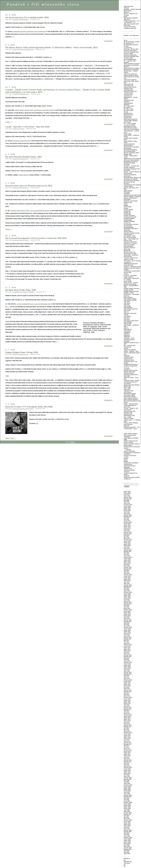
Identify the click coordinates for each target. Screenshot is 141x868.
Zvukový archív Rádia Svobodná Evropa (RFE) (130, 28)
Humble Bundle (128, 226)
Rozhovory (127, 472)
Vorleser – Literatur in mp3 (131, 408)
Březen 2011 (127, 756)
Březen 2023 (127, 546)
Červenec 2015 (128, 680)
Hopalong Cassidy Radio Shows (132, 195)
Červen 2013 (127, 716)
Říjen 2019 (127, 605)
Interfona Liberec (128, 232)
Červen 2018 (127, 629)
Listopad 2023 (127, 534)
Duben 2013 (127, 719)
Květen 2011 (127, 753)
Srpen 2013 (127, 714)
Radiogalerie (127, 332)
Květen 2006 (127, 840)
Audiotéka (126, 102)
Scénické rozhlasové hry (131, 473)
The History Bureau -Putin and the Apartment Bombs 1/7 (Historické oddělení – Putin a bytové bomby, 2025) (51, 47)
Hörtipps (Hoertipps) (129, 221)
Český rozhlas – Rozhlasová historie (131, 136)
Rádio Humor (127, 310)
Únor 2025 (127, 512)
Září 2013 (126, 712)
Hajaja (125, 440)
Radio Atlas (127, 302)
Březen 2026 (127, 493)
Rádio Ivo (126, 312)
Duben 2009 (127, 789)
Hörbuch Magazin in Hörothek (132, 197)
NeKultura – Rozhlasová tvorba (132, 267)
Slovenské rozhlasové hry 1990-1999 (131, 375)
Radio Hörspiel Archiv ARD (131, 309)
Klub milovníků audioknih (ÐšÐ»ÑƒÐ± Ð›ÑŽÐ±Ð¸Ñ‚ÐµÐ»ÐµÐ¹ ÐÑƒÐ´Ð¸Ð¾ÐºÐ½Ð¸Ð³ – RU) (132, 20)
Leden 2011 (127, 759)
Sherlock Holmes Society (130, 370)
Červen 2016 (127, 664)
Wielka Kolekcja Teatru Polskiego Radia (130, 412)
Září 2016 (126, 659)
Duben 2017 (127, 649)
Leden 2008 (127, 811)
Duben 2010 (127, 772)
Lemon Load (127, 249)
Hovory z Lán (127, 223)
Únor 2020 (127, 600)
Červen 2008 (127, 804)
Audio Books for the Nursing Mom (131, 78)
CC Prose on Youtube (129, 125)
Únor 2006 (127, 845)
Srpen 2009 (127, 784)
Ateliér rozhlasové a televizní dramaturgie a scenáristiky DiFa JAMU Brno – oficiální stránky (132, 70)
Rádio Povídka (128, 324)
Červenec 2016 (128, 662)
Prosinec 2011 (128, 743)
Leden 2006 (127, 846)
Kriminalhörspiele (128, 246)
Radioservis (127, 335)
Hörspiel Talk (127, 213)
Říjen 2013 (127, 711)
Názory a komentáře (129, 451)
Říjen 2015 (127, 676)
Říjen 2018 (127, 623)
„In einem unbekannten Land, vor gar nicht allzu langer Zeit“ (33, 304)
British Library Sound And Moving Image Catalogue (131, 120)
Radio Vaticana (128, 329)
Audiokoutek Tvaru (129, 100)
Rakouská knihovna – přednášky (130, 340)
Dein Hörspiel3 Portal (129, 151)
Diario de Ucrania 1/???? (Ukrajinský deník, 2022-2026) (29, 407)
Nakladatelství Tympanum (131, 264)
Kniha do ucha (128, 240)
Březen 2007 (127, 826)
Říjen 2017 (127, 640)
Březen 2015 (127, 686)
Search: (126, 482)
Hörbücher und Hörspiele (131, 201)
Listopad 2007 (127, 814)
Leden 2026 (127, 496)
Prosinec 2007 (128, 813)
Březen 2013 (127, 721)
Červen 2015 (127, 681)
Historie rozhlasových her (131, 441)
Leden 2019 (127, 619)
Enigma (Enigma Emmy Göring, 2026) (22, 352)
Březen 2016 (127, 668)
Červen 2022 (127, 559)
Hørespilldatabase (129, 227)
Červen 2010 (127, 769)
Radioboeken (127, 331)
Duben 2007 (127, 825)
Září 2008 (126, 800)
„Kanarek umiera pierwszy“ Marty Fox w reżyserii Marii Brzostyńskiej (30, 211)
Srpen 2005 (127, 854)
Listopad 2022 (127, 551)
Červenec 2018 (128, 627)
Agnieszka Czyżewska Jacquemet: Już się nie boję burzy (29, 31)
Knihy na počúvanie (129, 245)
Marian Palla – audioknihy (131, 255)
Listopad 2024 (127, 516)
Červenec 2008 (128, 803)
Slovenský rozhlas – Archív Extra (131, 378)
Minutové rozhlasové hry (131, 258)
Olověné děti (96, 204)
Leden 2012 (127, 741)
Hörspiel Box (127, 211)
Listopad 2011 (127, 744)
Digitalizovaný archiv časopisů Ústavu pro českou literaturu (132, 159)
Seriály (26, 240)
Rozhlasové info (128, 359)
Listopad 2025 (127, 499)
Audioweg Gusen (128, 103)
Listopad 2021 (127, 569)
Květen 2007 (127, 823)
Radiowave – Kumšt (129, 338)
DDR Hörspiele (127, 148)
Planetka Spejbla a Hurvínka (131, 289)
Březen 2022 (127, 563)
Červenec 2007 (128, 820)
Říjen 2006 (127, 833)
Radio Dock (127, 305)
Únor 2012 (127, 740)
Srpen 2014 (127, 696)
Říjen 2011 (127, 746)
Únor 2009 (127, 792)
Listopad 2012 (127, 727)
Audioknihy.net (128, 96)
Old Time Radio (128, 272)
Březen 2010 (127, 773)
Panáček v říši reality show (131, 35)
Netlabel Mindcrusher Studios (132, 268)
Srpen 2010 (127, 766)
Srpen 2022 (127, 556)
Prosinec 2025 (128, 497)
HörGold (126, 205)
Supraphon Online (129, 391)
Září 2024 (126, 519)
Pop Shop (126, 296)
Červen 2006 (127, 839)
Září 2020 (126, 589)
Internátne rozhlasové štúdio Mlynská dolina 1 (132, 234)
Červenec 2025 (128, 505)
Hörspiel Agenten (128, 210)
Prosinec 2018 (128, 620)
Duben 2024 (127, 527)
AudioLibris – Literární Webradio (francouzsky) (132, 10)
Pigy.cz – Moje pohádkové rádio (131, 286)
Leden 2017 (127, 654)
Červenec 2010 (128, 767)
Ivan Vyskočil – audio (130, 236)
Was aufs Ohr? (128, 410)
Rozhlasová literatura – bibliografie (130, 467)
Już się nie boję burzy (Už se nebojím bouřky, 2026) (27, 17)
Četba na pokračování (130, 435)
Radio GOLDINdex (128, 307)
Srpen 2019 (127, 608)
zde (51, 57)
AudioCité (126, 8)
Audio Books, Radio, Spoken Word (131, 82)
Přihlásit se (127, 859)
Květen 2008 (127, 805)
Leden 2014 (127, 706)
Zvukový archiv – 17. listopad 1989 (132, 421)
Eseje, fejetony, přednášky (27, 292)
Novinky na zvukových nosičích (130, 456)
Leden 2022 (127, 566)
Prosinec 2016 (128, 655)
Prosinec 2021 (128, 567)
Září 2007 (126, 817)
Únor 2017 (127, 652)
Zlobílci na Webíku (129, 418)
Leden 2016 (127, 671)
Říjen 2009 (127, 781)
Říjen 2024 (127, 518)
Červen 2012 (127, 734)
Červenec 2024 (128, 522)
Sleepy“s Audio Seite (129, 372)
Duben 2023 (127, 544)
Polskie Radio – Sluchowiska (131, 294)
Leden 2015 (127, 689)
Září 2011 (126, 747)
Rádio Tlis (126, 328)
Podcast (22, 50)
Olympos (126, 274)
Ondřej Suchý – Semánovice (131, 278)
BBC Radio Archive (129, 110)
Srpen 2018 (127, 626)
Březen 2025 (127, 511)
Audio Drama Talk (128, 6)
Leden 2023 (127, 549)
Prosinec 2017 (128, 638)
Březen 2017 (127, 651)
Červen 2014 (127, 699)
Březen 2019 (127, 616)
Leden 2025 (127, 514)
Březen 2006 (127, 843)
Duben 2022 (127, 562)
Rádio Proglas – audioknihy (131, 325)
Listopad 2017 (127, 639)
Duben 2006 (127, 842)
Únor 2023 (127, 547)
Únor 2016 (127, 670)
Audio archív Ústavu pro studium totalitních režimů (131, 75)
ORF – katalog (127, 280)
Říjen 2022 (127, 553)
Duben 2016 (127, 667)
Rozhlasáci (127, 356)
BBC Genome (127, 108)
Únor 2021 (127, 582)
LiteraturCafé (127, 251)
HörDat (126, 204)
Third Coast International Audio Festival (132, 402)
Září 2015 (126, 677)
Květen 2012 (127, 735)
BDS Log (126, 112)
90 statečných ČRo (129, 43)
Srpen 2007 (127, 819)
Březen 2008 (127, 808)
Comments (128, 862)
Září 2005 (126, 852)
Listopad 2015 (127, 674)
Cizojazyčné (16, 19)
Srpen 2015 (127, 678)
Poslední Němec (23, 175)
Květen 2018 (127, 630)
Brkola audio (127, 122)
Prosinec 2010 (128, 760)
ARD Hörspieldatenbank (130, 59)
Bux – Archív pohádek (130, 124)
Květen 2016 (127, 665)
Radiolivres (127, 334)
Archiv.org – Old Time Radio (131, 49)
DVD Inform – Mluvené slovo (131, 166)
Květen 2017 (127, 648)
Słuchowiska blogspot (130, 394)
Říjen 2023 (127, 535)
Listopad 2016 (127, 657)
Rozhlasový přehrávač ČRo (131, 364)
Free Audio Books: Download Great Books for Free (132, 181)
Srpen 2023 (127, 538)
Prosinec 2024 (128, 515)
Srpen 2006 (127, 836)
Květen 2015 (127, 683)
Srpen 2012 (127, 731)
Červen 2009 (127, 787)
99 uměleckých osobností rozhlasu (131, 46)
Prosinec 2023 (128, 532)
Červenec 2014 (128, 697)
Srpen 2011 (127, 749)
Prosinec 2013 (128, 708)
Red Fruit (126, 348)
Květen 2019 (127, 613)
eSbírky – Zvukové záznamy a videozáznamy (132, 172)
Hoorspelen (127, 192)
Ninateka (126, 270)
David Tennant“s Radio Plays (131, 147)
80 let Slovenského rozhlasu (132, 42)
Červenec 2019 (128, 610)
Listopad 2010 (127, 762)
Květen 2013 (127, 718)
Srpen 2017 (127, 643)
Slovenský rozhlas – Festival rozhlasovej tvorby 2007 (131, 381)
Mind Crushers (128, 256)
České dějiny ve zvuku (130, 127)
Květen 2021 (127, 578)
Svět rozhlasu (127, 392)
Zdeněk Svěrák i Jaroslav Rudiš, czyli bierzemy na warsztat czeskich (34, 110)
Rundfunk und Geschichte (131, 366)
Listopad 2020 (127, 587)
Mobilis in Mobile (128, 259)
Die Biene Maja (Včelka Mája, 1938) (21, 290)
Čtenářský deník (128, 145)
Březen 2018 (127, 633)
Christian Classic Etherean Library (131, 139)
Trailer (7, 376)
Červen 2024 (127, 524)
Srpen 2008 (127, 801)
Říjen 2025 (127, 500)
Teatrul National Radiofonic (131, 400)
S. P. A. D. (126, 367)
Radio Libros (127, 318)
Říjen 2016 (127, 658)
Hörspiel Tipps (127, 214)
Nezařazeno (127, 454)
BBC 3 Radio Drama (129, 106)
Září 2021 (126, 572)
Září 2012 (126, 730)
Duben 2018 (127, 632)
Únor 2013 (127, 722)
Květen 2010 (127, 770)
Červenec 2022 (128, 557)
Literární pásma (128, 445)
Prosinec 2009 (128, 778)
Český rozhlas (128, 134)
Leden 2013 (127, 724)
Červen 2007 (127, 822)
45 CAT (125, 40)
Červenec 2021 (128, 575)
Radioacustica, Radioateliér (131, 463)
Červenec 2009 (128, 785)
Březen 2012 (127, 738)
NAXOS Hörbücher (128, 265)
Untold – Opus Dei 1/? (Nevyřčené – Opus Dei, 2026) (27, 127)
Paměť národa (128, 281)
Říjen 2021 (127, 570)
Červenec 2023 (128, 540)
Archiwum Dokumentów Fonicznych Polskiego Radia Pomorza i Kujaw (131, 52)
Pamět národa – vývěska (131, 283)
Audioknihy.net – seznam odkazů (131, 98)
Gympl (125, 17)
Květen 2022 (127, 560)
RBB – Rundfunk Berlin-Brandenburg (130, 346)
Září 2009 (126, 782)
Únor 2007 (127, 827)
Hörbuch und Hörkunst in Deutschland (131, 199)
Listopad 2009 (127, 779)
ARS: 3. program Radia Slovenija (130, 62)
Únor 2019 (127, 617)
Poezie (126, 460)
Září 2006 (126, 835)
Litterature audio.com (129, 252)
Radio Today (127, 25)
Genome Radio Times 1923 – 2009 (131, 189)
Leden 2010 (127, 776)
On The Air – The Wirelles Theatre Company (130, 276)
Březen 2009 (127, 791)
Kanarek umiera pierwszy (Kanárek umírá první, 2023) (29, 186)
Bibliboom (126, 12)
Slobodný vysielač (129, 373)
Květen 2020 (127, 595)
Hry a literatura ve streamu (131, 224)
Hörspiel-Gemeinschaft (130, 217)
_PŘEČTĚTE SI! (127, 479)
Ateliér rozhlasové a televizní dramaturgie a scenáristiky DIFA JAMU (132, 65)
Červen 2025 (127, 506)
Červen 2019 (127, 611)
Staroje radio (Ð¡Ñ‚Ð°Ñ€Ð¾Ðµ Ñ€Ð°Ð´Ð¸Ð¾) (132, 386)
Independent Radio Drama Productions (131, 229)
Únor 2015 (127, 687)
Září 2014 (126, 695)
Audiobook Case (128, 89)
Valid (127, 863)
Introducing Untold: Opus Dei (21, 141)
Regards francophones (130, 350)
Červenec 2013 (128, 715)
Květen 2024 (127, 525)
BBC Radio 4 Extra (128, 109)
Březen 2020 (127, 598)
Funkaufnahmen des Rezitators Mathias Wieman (132, 186)
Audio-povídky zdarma (130, 87)
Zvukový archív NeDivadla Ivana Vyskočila (131, 424)
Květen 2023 (127, 543)
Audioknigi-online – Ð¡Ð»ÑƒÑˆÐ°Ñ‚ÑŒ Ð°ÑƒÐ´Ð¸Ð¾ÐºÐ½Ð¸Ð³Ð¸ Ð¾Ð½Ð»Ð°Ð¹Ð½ (130, 92)
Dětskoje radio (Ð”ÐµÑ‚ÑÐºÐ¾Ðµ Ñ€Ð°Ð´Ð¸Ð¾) (131, 156)
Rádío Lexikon (127, 316)
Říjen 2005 (127, 851)
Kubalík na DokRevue (129, 248)
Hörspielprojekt (128, 220)
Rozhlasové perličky (129, 470)
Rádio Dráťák (127, 306)
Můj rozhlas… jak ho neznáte (132, 261)
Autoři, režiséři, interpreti (131, 434)
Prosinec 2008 (128, 795)
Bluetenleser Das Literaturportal (128, 116)
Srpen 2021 (127, 573)
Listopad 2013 (127, 709)
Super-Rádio (127, 389)
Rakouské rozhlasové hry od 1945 (132, 343)
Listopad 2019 (127, 604)
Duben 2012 (127, 737)
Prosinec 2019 (128, 603)
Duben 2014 (127, 702)
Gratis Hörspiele (128, 191)
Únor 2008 (127, 810)
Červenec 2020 (128, 592)
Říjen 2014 (127, 693)
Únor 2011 (127, 757)
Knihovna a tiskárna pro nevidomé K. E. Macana (130, 243)
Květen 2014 (127, 700)
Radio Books (127, 303)
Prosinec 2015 (128, 673)
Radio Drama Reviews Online (131, 24)
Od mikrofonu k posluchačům (132, 271)
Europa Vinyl (127, 176)
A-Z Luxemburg (128, 48)
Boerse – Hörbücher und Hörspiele (130, 14)
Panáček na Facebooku (130, 284)
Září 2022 (126, 554)
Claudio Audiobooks (129, 144)
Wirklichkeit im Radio (129, 416)
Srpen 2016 (127, 661)
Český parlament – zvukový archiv (131, 132)
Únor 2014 (127, 705)
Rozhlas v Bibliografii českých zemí (132, 354)
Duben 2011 (127, 754)
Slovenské (127, 476)
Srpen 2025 (127, 503)
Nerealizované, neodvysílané (132, 453)
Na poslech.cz (128, 262)
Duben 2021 (127, 579)
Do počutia (127, 164)
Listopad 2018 (127, 622)
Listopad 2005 (127, 849)
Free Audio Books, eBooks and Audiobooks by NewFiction (132, 178)
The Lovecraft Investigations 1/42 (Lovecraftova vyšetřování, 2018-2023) (36, 238)
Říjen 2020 (127, 588)
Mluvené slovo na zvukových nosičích (132, 447)
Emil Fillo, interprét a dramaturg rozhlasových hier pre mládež (132, 169)
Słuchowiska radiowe (130, 395)
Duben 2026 (127, 492)
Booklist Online (128, 118)
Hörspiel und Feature (129, 216)
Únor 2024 (127, 530)
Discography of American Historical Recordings (131, 162)
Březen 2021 (127, 581)
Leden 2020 (127, 601)
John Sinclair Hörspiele (130, 237)
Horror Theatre (128, 207)
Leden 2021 (127, 584)
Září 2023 (126, 537)
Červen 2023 (127, 541)
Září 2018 (126, 624)
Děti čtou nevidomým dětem (132, 153)
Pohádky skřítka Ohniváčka (131, 292)
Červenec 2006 (128, 838)
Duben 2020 (127, 597)
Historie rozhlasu (128, 442)
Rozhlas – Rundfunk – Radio (131, 351)
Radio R (126, 327)
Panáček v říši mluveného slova (43, 4)
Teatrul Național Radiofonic (131, 398)
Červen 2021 (127, 576)
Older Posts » (10, 438)
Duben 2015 (127, 684)
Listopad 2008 (127, 797)
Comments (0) (108, 41)
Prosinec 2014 (128, 690)
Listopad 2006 (127, 832)
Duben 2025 (127, 509)
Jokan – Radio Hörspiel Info (131, 239)
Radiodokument (24, 19)
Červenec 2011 (128, 750)
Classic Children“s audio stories (130, 142)
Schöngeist (127, 369)
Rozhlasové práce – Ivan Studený (130, 362)
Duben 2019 (127, 614)
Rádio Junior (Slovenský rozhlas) (130, 314)
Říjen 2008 (127, 798)
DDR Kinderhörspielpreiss (130, 150)
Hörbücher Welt (128, 202)
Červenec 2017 (128, 645)
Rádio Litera (127, 319)
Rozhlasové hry (24, 159)
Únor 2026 (127, 494)
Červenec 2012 (128, 732)
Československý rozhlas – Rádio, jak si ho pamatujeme (132, 129)
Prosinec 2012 (128, 725)
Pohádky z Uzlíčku (129, 293)
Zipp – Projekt (127, 417)
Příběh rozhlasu (128, 297)
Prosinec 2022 (128, 550)
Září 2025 (126, 502)
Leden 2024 (127, 531)
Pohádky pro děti (128, 290)
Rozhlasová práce (129, 357)
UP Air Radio (127, 407)
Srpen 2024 (127, 521)
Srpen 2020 (127, 591)
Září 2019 (126, 607)
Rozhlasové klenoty (129, 360)
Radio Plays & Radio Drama (131, 321)
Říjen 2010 (127, 763)
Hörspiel (126, 208)
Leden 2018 (127, 636)
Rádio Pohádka (128, 322)
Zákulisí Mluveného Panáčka (132, 477)
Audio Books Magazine (130, 80)
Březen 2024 (127, 528)
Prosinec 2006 (128, 830)
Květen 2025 (127, 508)
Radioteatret (127, 337)
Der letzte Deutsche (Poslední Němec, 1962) (24, 157)
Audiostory (128, 450)
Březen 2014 (127, 703)
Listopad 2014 (127, 692)
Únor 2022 (127, 565)
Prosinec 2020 (128, 585)
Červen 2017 (127, 646)
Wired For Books (128, 414)
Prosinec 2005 (128, 848)
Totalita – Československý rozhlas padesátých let (131, 405)
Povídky (126, 461)
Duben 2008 (127, 807)
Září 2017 (126, 642)
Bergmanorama (128, 113)
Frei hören (126, 183)
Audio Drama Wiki (128, 84)
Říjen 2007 (127, 816)
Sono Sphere (127, 383)
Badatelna (127, 105)
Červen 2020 (127, 594)
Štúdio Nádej (127, 388)
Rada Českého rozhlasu (130, 299)
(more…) (9, 122)
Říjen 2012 (127, 728)
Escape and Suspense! (130, 175)
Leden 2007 (127, 829)
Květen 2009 (127, 788)
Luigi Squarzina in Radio (130, 254)
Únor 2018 (127, 635)
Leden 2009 (127, 794)
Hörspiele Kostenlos (129, 219)
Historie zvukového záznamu (132, 444)
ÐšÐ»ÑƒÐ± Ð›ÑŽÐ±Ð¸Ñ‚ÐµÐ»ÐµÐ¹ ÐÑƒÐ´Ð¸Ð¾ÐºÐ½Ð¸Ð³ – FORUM (132, 427)
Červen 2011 (127, 751)
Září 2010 (126, 765)
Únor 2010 (127, 775)
